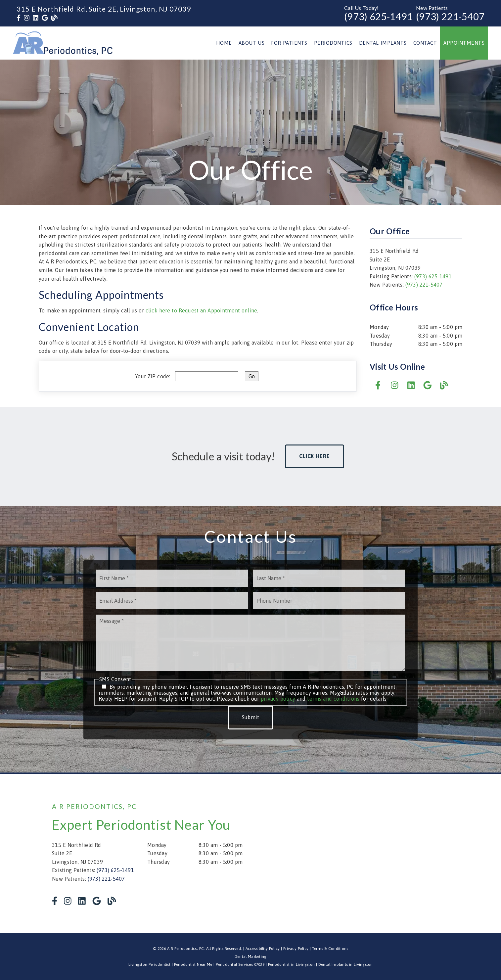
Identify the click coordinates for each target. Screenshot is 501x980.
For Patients (289, 43)
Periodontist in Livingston (292, 964)
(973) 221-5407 (450, 17)
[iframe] (370, 854)
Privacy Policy (296, 949)
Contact (425, 43)
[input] (207, 376)
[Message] (251, 643)
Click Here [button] (315, 456)
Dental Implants (383, 43)
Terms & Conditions (330, 949)
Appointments (464, 43)
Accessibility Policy (263, 949)
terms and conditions (333, 699)
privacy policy (278, 699)
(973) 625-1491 (378, 17)
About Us (252, 43)
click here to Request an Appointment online (202, 310)
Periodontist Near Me (193, 964)
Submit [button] (251, 717)
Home (224, 43)
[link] (19, 18)
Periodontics (333, 43)
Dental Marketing (251, 957)
